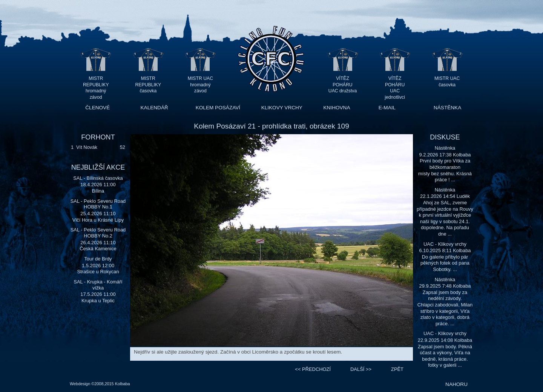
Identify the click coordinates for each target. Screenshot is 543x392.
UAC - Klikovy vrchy (445, 244)
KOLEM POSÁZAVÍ (218, 108)
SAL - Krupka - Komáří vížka (98, 285)
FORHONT (98, 137)
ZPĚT (397, 369)
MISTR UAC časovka (447, 82)
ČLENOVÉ (97, 108)
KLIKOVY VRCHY (282, 108)
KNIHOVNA (337, 108)
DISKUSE (445, 137)
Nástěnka (445, 148)
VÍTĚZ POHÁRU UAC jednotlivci (395, 85)
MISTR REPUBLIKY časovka (148, 85)
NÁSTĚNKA (447, 108)
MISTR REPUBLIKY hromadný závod (96, 85)
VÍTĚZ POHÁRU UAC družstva (343, 85)
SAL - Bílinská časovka (98, 178)
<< (313, 369)
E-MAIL (387, 108)
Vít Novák (87, 147)
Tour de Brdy (98, 259)
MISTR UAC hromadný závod (200, 85)
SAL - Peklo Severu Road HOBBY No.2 (98, 233)
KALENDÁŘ (154, 108)
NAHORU (456, 384)
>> (361, 369)
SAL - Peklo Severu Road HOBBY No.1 (98, 204)
